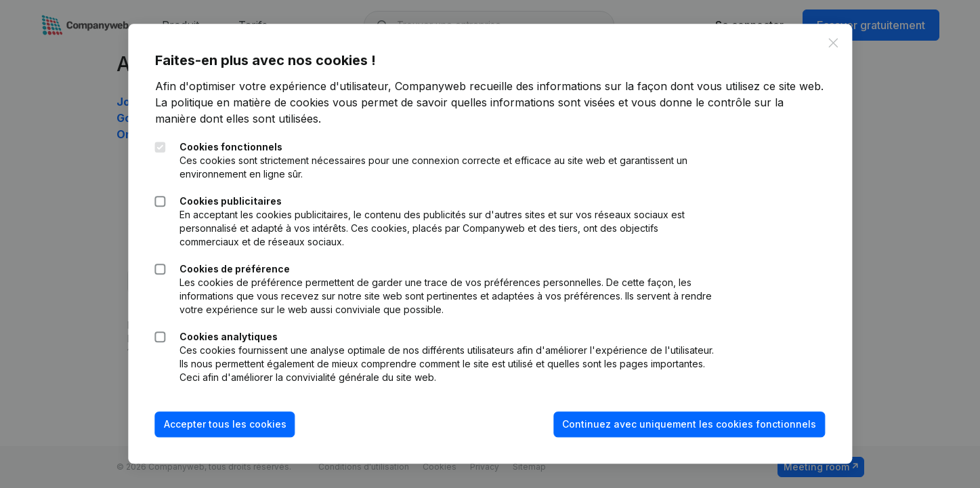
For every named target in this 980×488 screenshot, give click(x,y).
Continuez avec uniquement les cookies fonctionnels (689, 424)
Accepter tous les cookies (225, 424)
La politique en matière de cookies (242, 102)
